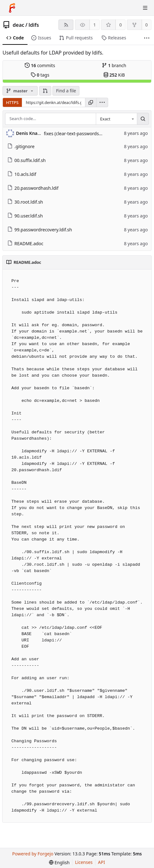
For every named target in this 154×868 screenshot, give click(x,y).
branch (114, 65)
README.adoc (25, 243)
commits (40, 65)
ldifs (34, 25)
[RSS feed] (66, 25)
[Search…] (143, 119)
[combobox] (116, 119)
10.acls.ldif (22, 174)
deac (18, 25)
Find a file (66, 91)
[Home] (12, 8)
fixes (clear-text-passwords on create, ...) (85, 133)
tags (40, 75)
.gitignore (21, 146)
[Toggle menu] (145, 8)
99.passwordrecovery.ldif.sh (40, 230)
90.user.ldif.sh (25, 216)
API (102, 862)
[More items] (147, 38)
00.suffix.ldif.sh (27, 160)
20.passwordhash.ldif (33, 188)
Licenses (84, 862)
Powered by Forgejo (33, 854)
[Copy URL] (91, 102)
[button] (45, 91)
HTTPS (12, 102)
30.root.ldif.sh (25, 202)
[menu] (102, 102)
